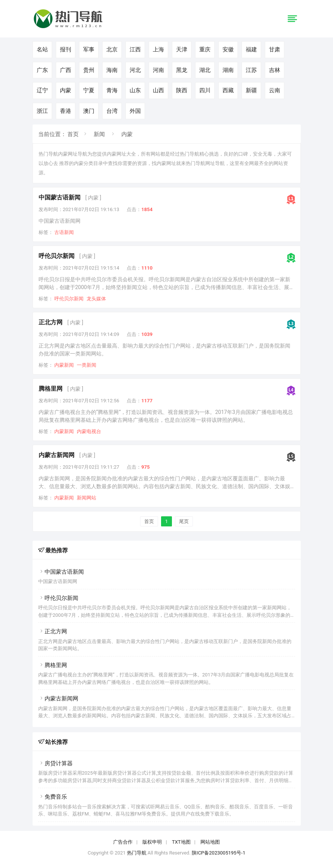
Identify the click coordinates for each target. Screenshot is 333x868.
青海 (112, 90)
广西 (66, 70)
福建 (251, 49)
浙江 (42, 111)
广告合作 (123, 842)
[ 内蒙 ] (93, 198)
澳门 (89, 111)
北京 (112, 49)
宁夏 (89, 90)
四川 (205, 90)
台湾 (112, 111)
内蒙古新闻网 (57, 455)
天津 (182, 49)
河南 (158, 70)
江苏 (251, 70)
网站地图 (210, 842)
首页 (73, 134)
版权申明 (152, 842)
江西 (135, 49)
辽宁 (42, 90)
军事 (89, 49)
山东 (135, 90)
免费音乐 (53, 797)
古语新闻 (64, 232)
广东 (42, 70)
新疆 (251, 90)
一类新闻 (87, 365)
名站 (42, 49)
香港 (66, 111)
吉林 (275, 70)
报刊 (66, 49)
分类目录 (93, 163)
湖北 (205, 70)
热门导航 (137, 853)
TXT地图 (181, 842)
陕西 (182, 90)
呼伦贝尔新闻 (57, 256)
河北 (135, 70)
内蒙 (66, 90)
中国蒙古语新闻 (60, 197)
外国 (135, 111)
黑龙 (182, 70)
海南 (112, 70)
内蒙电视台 (89, 431)
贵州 (89, 70)
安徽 (228, 49)
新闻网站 (87, 498)
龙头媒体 (96, 299)
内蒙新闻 (64, 365)
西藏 (228, 90)
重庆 (205, 49)
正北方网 (51, 322)
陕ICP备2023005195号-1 (219, 853)
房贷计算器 (55, 763)
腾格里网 (51, 389)
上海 (158, 49)
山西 (158, 90)
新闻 (99, 134)
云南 (275, 90)
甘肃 (275, 49)
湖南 (228, 70)
